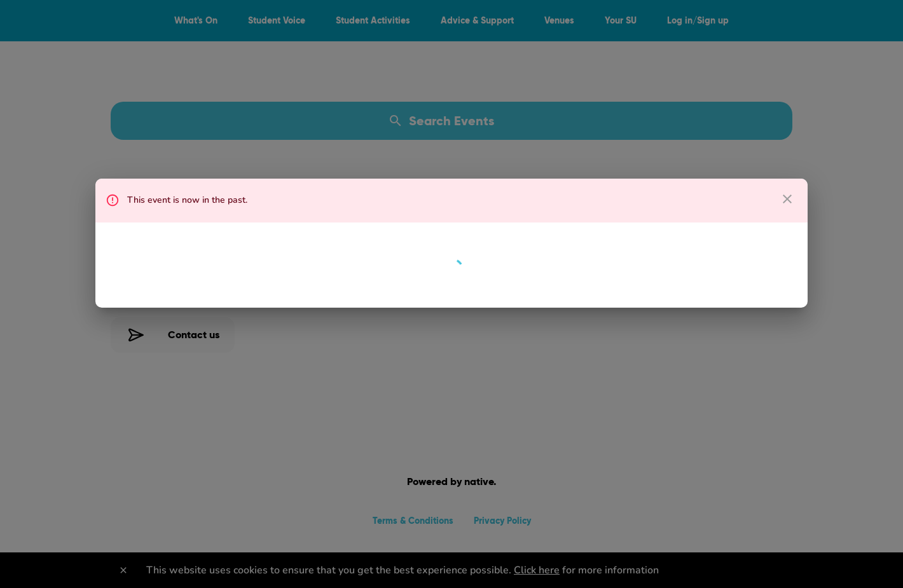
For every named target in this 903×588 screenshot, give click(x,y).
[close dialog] (787, 199)
